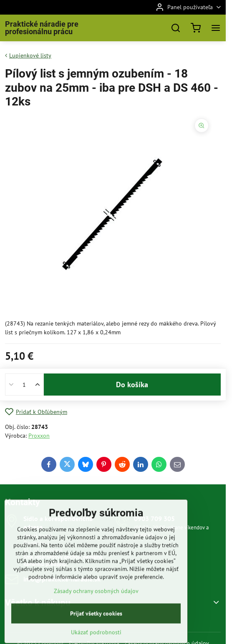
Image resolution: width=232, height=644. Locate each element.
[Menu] (216, 28)
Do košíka (132, 385)
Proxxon (39, 436)
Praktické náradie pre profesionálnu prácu (42, 28)
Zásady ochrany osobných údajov (96, 612)
